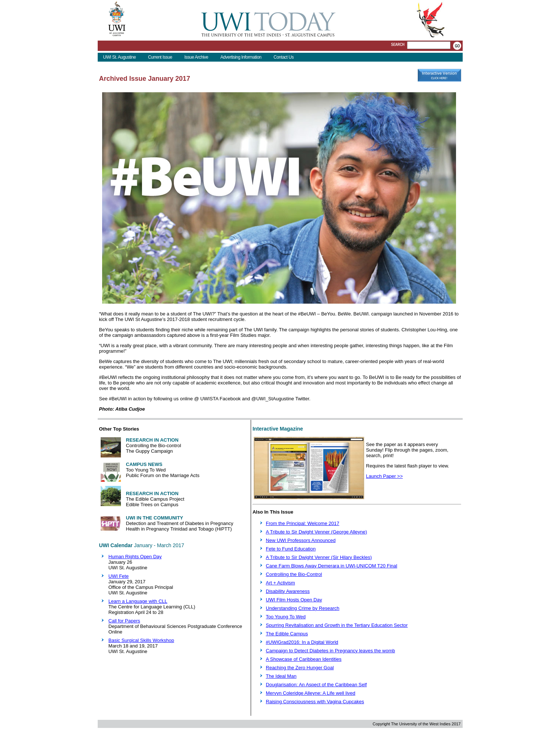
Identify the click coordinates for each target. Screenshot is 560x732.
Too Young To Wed (286, 617)
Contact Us (284, 57)
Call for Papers (124, 621)
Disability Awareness (288, 591)
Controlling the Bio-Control (294, 574)
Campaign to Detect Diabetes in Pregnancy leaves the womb (330, 651)
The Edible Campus (287, 634)
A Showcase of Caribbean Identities (304, 659)
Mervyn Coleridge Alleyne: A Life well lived (311, 693)
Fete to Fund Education (291, 549)
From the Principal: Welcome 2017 (302, 523)
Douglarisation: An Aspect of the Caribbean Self (316, 685)
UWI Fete (119, 576)
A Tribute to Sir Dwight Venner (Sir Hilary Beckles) (319, 557)
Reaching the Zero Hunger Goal (300, 668)
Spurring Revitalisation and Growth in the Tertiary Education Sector (337, 625)
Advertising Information (241, 57)
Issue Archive (196, 57)
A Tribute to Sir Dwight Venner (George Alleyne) (316, 532)
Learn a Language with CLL (138, 601)
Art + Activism (280, 583)
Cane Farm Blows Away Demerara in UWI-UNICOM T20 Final (331, 566)
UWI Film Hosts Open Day (294, 600)
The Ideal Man (281, 676)
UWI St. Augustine (120, 57)
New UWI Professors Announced (301, 540)
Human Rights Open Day (135, 557)
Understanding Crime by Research (302, 608)
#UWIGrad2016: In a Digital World (302, 642)
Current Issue (160, 57)
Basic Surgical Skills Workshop (141, 640)
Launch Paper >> (385, 476)
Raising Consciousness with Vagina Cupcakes (315, 702)
